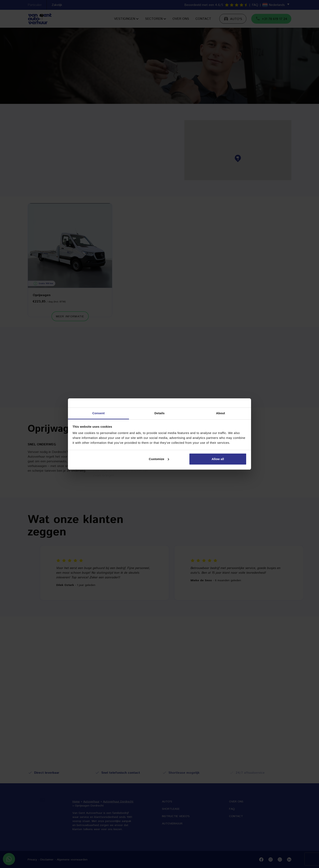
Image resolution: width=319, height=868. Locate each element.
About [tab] (221, 413)
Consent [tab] (99, 413)
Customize (159, 459)
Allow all (218, 459)
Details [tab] (159, 413)
